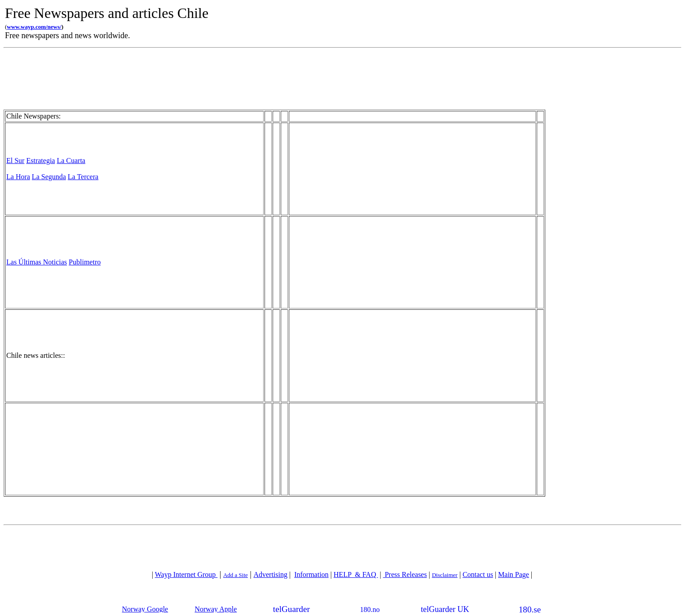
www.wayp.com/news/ (34, 27)
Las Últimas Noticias (37, 262)
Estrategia (40, 161)
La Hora (18, 177)
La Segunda (49, 177)
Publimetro (85, 262)
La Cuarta (71, 161)
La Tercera (83, 177)
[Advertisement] (377, 22)
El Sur (15, 161)
